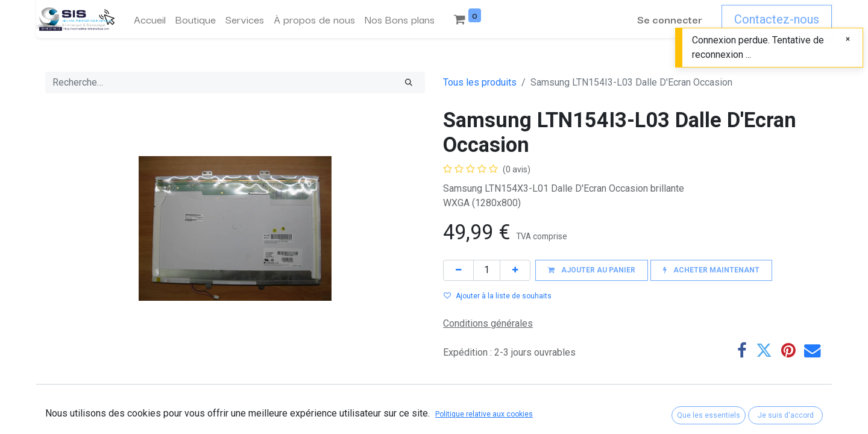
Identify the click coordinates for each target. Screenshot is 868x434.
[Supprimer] (458, 270)
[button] (592, 270)
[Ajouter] (515, 270)
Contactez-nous (777, 19)
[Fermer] (848, 39)
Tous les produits (480, 82)
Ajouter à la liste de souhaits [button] (498, 296)
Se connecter (670, 19)
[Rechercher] (409, 83)
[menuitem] (150, 19)
